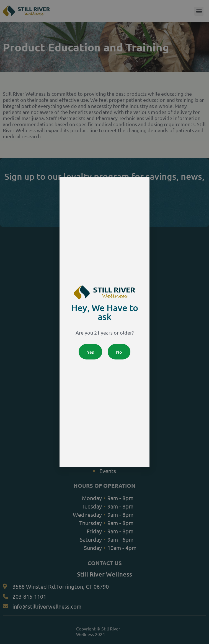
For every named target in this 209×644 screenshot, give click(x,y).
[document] (104, 322)
